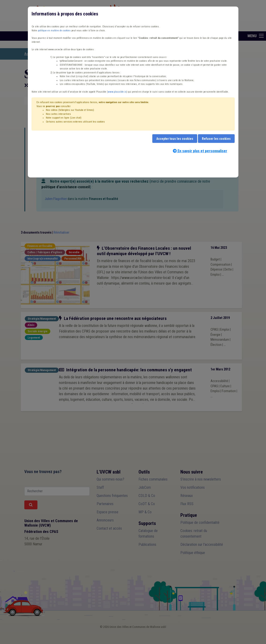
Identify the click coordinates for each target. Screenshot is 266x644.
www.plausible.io (117, 92)
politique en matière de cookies (54, 31)
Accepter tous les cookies (175, 139)
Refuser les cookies (216, 139)
